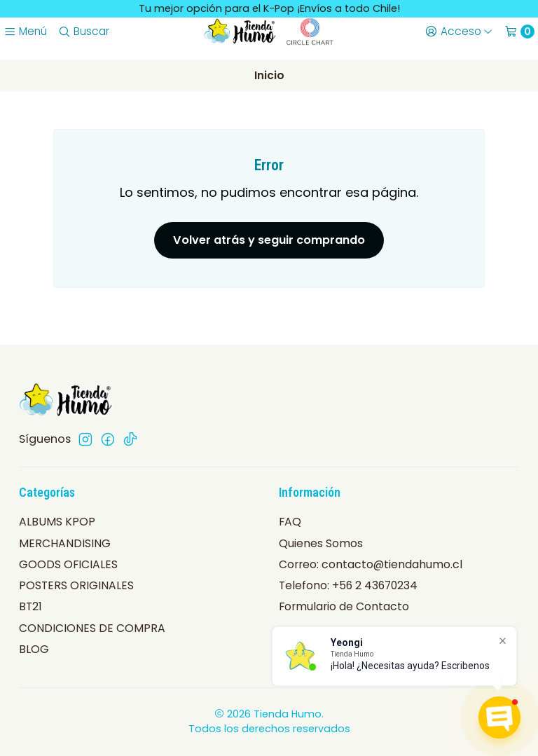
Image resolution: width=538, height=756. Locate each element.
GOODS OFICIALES (68, 564)
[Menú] (25, 32)
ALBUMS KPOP (57, 522)
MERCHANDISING (65, 543)
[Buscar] (83, 32)
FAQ (290, 522)
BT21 (30, 606)
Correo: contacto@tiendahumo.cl (371, 564)
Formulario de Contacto (344, 606)
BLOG (34, 649)
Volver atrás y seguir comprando (269, 240)
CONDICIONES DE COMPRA (92, 628)
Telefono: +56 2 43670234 (348, 585)
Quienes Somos (321, 543)
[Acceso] (458, 32)
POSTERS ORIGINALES (76, 585)
